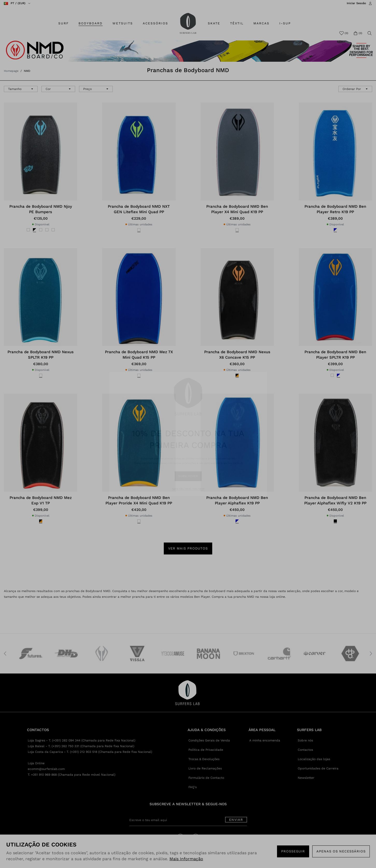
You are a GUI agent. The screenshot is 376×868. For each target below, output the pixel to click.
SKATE (214, 23)
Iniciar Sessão (356, 3)
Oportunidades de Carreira (318, 768)
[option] (29, 654)
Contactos (305, 750)
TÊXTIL (237, 23)
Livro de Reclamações (205, 768)
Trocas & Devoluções (204, 759)
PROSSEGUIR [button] (293, 851)
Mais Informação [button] (186, 859)
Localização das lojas (314, 759)
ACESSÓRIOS (155, 23)
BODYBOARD (91, 23)
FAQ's (193, 787)
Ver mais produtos (188, 548)
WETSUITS (123, 23)
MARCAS (261, 23)
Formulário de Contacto (206, 778)
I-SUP (285, 23)
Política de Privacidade (206, 750)
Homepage (11, 71)
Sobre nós (305, 740)
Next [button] (371, 654)
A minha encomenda (265, 740)
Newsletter (306, 778)
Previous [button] (5, 654)
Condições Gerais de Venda (209, 740)
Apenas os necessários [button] (341, 851)
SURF (63, 23)
